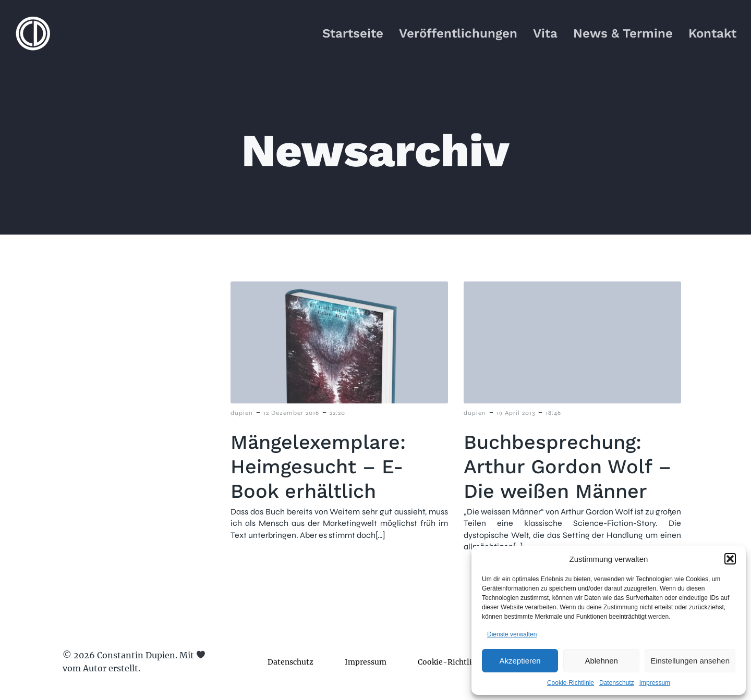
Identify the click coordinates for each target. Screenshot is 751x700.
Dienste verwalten (512, 634)
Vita (545, 34)
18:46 (553, 413)
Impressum (655, 683)
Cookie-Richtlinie (571, 683)
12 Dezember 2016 (291, 413)
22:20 (337, 413)
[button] (730, 559)
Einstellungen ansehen (690, 661)
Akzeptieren (520, 661)
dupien (242, 413)
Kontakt (712, 34)
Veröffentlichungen (458, 34)
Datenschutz (617, 683)
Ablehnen (601, 661)
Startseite (353, 34)
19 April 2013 (516, 413)
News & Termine (623, 34)
